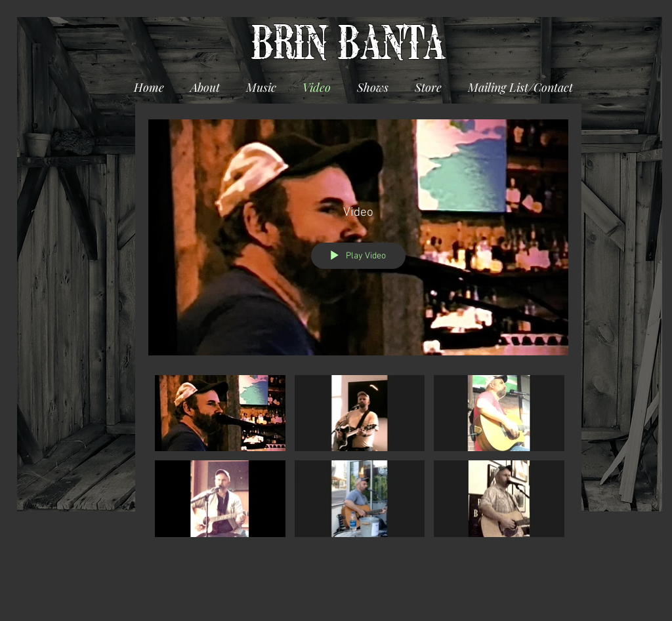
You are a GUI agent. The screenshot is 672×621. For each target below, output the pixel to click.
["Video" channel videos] (358, 459)
